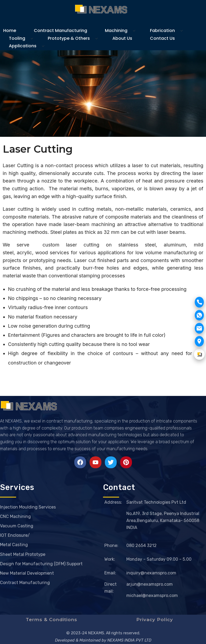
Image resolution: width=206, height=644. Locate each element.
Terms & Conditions (51, 620)
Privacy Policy (155, 620)
